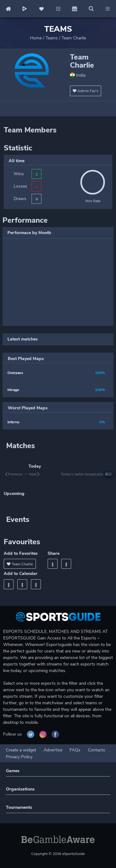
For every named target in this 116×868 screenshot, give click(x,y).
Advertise (53, 750)
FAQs (75, 750)
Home (36, 38)
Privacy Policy (19, 757)
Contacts (97, 750)
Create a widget (21, 750)
